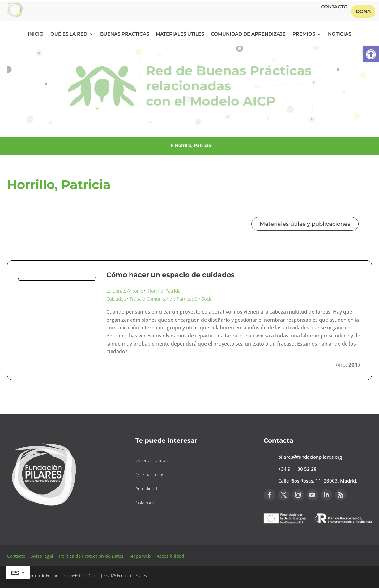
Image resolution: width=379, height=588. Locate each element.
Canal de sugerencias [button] (294, 539)
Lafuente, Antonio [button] (125, 291)
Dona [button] (363, 11)
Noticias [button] (340, 34)
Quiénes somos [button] (151, 460)
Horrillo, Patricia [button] (164, 291)
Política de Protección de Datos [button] (92, 556)
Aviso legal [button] (43, 556)
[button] (371, 54)
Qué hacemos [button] (150, 474)
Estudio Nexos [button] (87, 575)
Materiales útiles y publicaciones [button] (305, 224)
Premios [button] (304, 34)
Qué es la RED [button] (69, 34)
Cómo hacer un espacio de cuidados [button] (170, 275)
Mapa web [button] (140, 556)
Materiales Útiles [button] (180, 34)
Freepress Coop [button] (60, 575)
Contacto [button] (334, 7)
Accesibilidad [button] (170, 556)
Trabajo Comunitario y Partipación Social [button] (171, 299)
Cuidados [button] (116, 299)
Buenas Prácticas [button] (125, 34)
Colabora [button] (145, 503)
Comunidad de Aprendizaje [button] (248, 34)
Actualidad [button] (146, 488)
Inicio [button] (36, 34)
